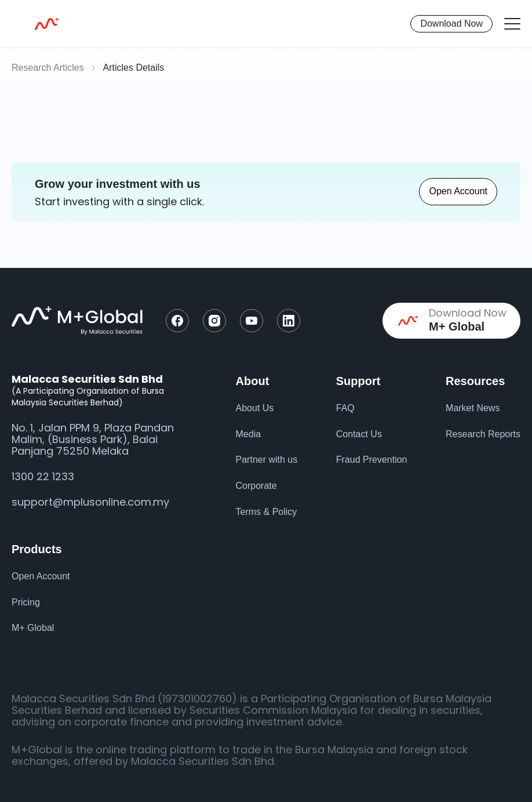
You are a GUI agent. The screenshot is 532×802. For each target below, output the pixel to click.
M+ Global (33, 628)
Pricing (26, 602)
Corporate (256, 486)
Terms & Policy (267, 512)
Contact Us (359, 434)
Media (249, 434)
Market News (473, 408)
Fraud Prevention (372, 460)
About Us (255, 408)
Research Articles (48, 68)
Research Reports (483, 434)
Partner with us (267, 460)
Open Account (458, 191)
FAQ (345, 408)
